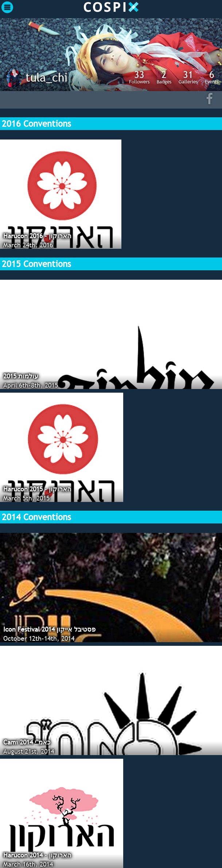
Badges (164, 77)
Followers (139, 77)
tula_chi (46, 77)
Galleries (188, 77)
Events (212, 77)
